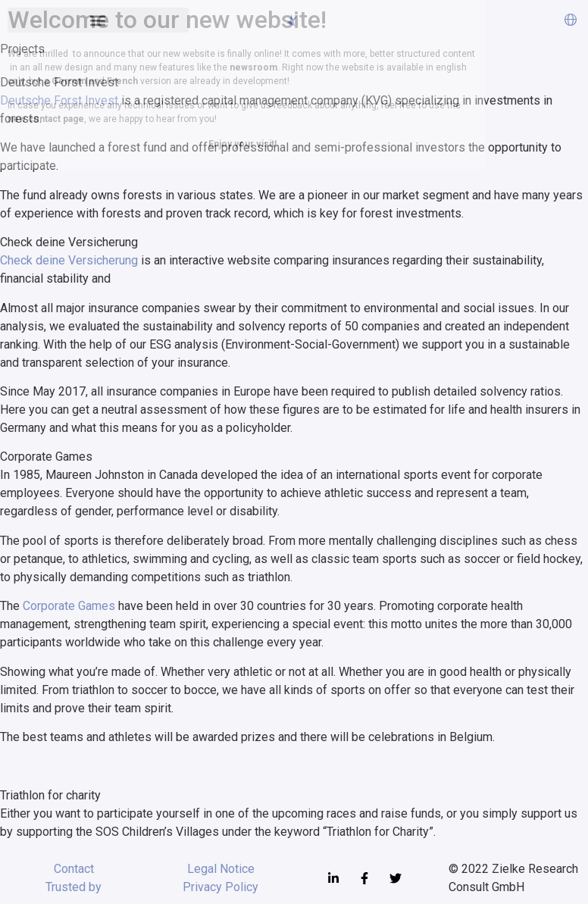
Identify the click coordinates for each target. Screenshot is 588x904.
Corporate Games (69, 606)
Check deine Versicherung (69, 260)
